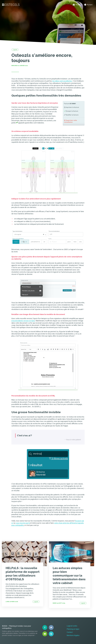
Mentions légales (73, 635)
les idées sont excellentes (62, 81)
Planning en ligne (73, 629)
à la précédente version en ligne (23, 321)
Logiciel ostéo (72, 626)
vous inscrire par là (23, 523)
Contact (70, 632)
